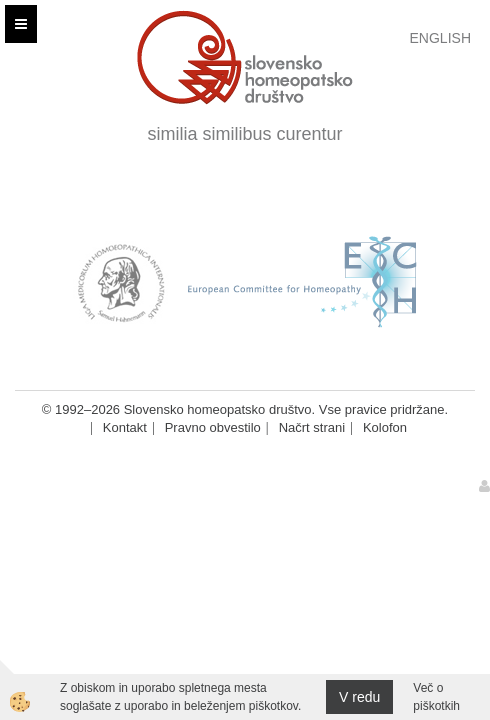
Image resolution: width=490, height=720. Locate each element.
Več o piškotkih (436, 697)
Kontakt (125, 427)
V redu (359, 697)
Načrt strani (312, 427)
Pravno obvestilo (213, 427)
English (440, 38)
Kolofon (385, 427)
